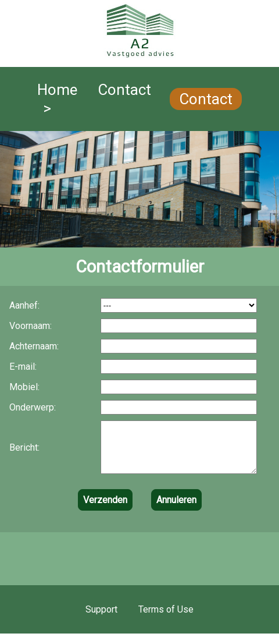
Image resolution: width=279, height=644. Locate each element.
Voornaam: (31, 326)
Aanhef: (24, 305)
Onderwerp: (33, 407)
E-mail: (23, 367)
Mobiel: (24, 387)
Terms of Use (166, 620)
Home (57, 90)
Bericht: (24, 453)
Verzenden (105, 510)
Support (101, 620)
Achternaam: (34, 346)
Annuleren (176, 510)
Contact (206, 99)
